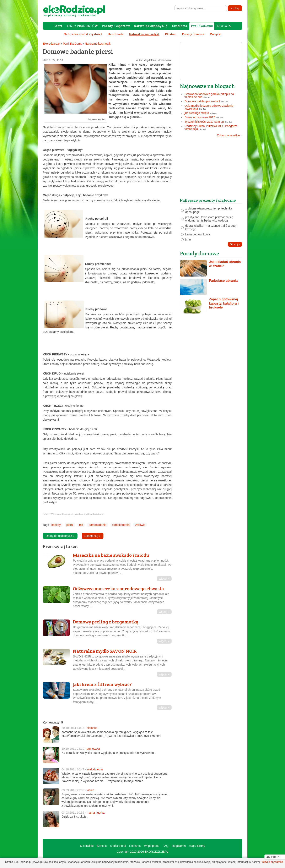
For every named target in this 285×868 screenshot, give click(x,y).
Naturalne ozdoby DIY (151, 26)
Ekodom (171, 34)
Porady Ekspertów (116, 26)
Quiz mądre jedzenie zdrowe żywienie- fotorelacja (209, 107)
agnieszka (93, 749)
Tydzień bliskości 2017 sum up (204, 122)
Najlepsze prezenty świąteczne (208, 200)
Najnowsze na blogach (207, 86)
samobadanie (98, 525)
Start (58, 26)
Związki (216, 34)
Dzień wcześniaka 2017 (200, 117)
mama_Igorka (96, 813)
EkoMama (179, 26)
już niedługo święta (197, 113)
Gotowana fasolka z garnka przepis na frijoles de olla (209, 95)
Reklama (135, 846)
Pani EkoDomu (202, 26)
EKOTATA (224, 26)
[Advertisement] (211, 169)
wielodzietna (95, 769)
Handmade (115, 34)
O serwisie (87, 846)
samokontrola (121, 525)
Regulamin (179, 846)
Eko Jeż (207, 97)
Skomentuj (93, 536)
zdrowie (140, 525)
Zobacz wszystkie (230, 135)
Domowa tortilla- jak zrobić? (202, 101)
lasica (90, 790)
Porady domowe (193, 34)
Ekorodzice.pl (52, 44)
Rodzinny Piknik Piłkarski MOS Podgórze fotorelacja (211, 127)
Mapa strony (197, 846)
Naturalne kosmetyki (98, 44)
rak (81, 525)
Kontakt (102, 846)
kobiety (56, 525)
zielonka (92, 728)
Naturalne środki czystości (83, 34)
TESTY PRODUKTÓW (82, 26)
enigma (213, 113)
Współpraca (152, 846)
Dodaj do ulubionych (60, 536)
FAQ (166, 846)
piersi (70, 525)
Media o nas (118, 846)
